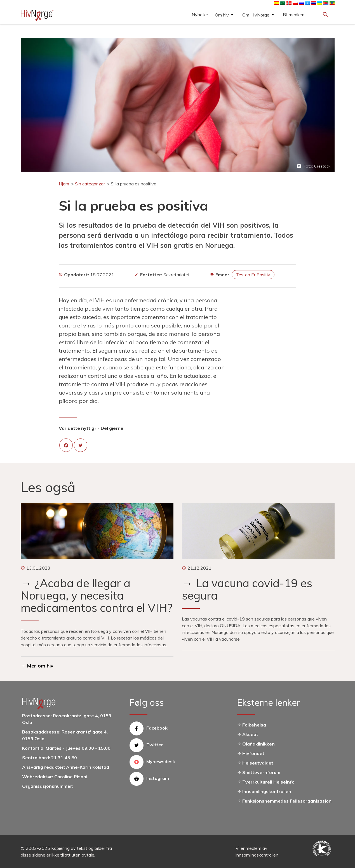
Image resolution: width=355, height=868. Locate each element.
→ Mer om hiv (37, 666)
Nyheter (200, 15)
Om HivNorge (256, 15)
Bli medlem (294, 15)
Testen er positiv (253, 275)
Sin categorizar (90, 184)
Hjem (64, 184)
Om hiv (222, 15)
